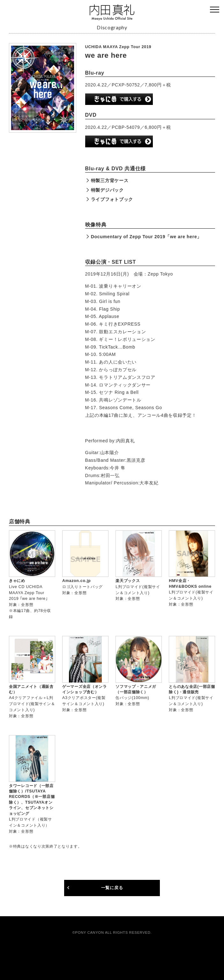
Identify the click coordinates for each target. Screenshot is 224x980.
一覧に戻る (112, 888)
